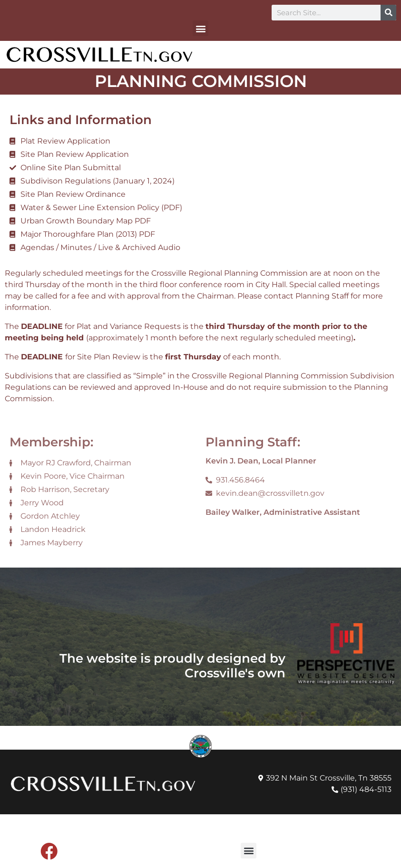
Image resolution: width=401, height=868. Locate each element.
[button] (200, 28)
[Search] (388, 13)
